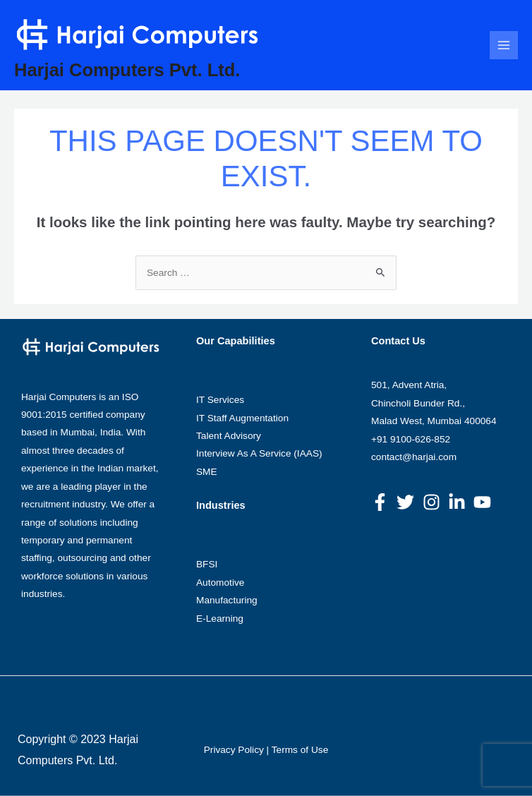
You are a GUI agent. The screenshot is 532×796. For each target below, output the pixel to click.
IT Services (220, 400)
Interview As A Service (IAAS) (259, 453)
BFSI (207, 564)
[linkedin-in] (460, 502)
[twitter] (408, 502)
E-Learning (220, 619)
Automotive (220, 583)
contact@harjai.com (414, 457)
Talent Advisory (229, 436)
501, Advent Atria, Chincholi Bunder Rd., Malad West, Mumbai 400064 (434, 403)
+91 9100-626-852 (411, 439)
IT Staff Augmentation (242, 418)
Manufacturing (227, 600)
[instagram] (434, 502)
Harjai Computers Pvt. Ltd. (127, 70)
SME (207, 472)
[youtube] (485, 502)
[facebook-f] (383, 502)
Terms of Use (300, 750)
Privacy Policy (234, 750)
